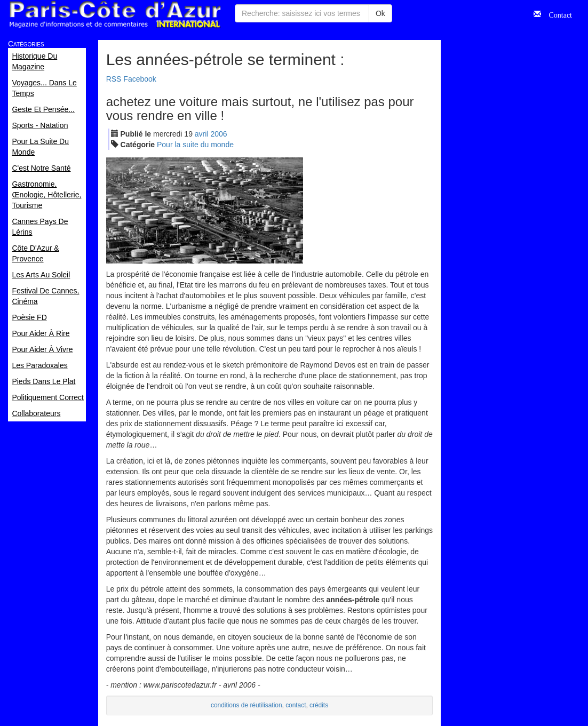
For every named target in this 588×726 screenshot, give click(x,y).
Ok (380, 13)
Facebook (140, 79)
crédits (319, 705)
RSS (114, 79)
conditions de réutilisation (247, 705)
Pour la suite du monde (195, 145)
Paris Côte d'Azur (115, 15)
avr (202, 134)
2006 (218, 134)
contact (296, 705)
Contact (557, 14)
